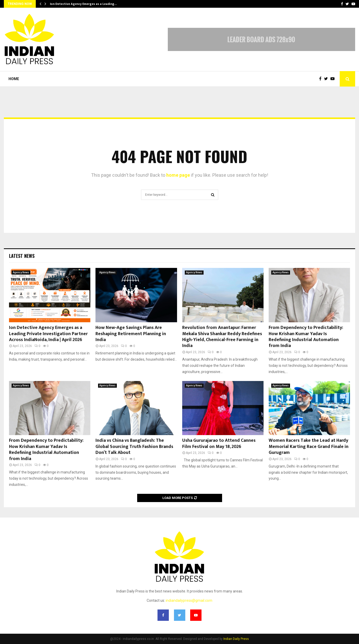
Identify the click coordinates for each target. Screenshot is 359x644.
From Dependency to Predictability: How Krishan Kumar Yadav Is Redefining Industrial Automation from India (306, 337)
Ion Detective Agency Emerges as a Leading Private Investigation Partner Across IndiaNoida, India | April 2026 (48, 334)
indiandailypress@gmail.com (189, 600)
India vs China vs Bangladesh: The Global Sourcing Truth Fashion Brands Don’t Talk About (134, 447)
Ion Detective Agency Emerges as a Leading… (83, 4)
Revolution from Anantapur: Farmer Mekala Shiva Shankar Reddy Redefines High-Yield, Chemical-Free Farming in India (222, 337)
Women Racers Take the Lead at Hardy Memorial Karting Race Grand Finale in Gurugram (309, 447)
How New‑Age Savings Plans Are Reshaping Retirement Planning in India (131, 334)
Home (14, 79)
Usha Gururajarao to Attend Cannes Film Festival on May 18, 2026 (219, 443)
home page (178, 175)
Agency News (21, 272)
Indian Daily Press (236, 639)
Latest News (22, 256)
